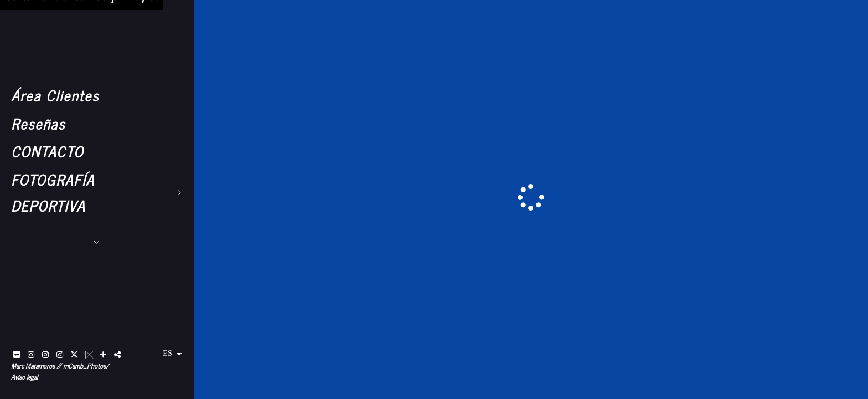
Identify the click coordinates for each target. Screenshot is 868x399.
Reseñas (38, 123)
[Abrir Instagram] (31, 355)
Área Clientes (55, 95)
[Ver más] (103, 355)
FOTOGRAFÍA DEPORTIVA (53, 192)
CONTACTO (47, 151)
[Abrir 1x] (89, 355)
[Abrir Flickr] (17, 355)
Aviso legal (24, 377)
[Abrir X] (74, 355)
